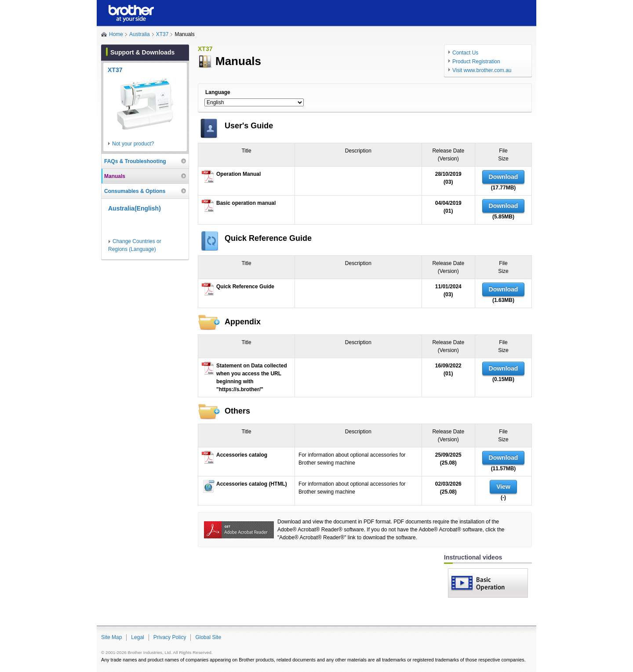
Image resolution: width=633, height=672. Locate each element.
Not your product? (133, 144)
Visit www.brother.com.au (482, 70)
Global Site (208, 637)
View (503, 487)
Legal (137, 637)
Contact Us (465, 53)
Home (116, 34)
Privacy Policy (170, 637)
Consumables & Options (135, 191)
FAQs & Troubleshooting (135, 161)
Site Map (111, 637)
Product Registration (476, 62)
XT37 (162, 34)
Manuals (115, 176)
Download (504, 177)
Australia (140, 34)
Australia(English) (135, 208)
